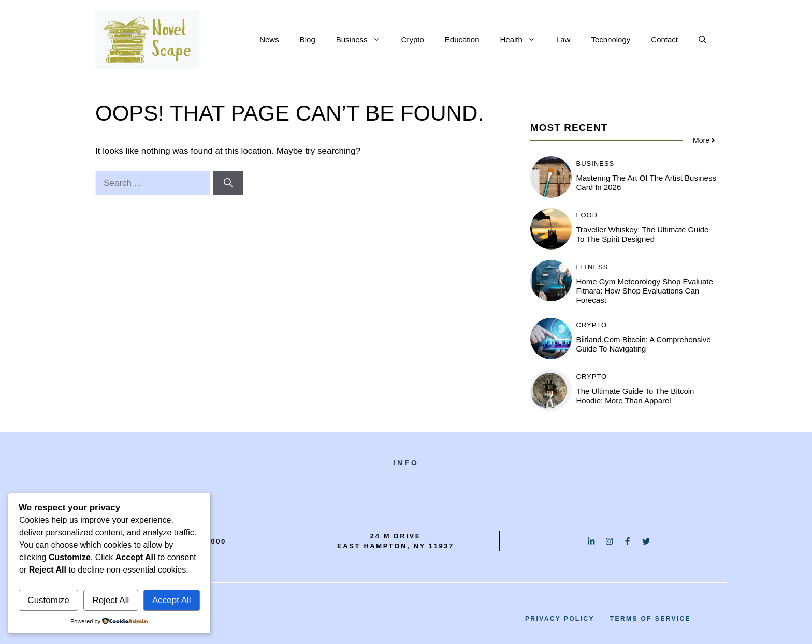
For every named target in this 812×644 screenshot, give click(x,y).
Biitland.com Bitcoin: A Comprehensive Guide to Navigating (644, 344)
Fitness (592, 267)
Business (364, 40)
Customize (48, 600)
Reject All (111, 600)
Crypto (413, 40)
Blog (308, 40)
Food (587, 215)
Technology (611, 40)
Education (462, 40)
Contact (664, 40)
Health (523, 40)
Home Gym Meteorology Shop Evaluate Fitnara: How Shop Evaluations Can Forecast (645, 291)
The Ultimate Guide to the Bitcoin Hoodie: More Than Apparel (635, 396)
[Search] (228, 183)
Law (563, 40)
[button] (702, 40)
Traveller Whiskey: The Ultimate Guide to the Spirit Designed (643, 234)
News (269, 40)
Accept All (172, 600)
